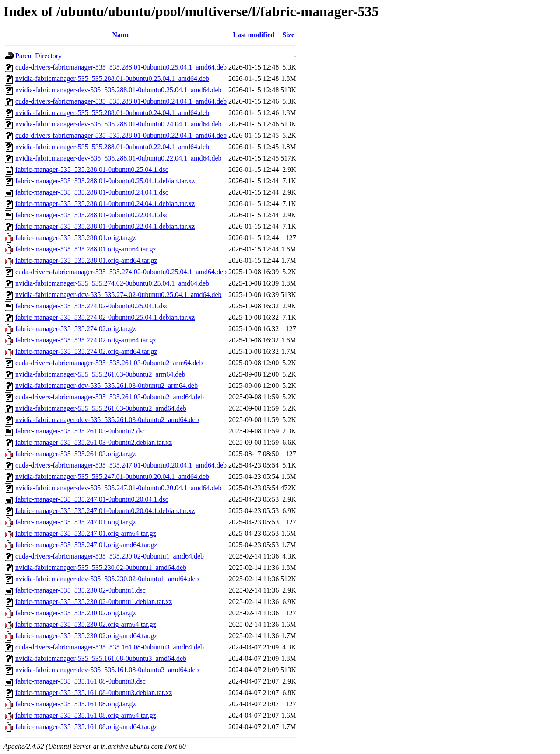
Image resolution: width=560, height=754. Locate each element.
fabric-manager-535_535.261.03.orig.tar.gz (76, 454)
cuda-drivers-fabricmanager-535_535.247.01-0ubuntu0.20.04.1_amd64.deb (121, 465)
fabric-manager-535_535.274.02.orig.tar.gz (76, 329)
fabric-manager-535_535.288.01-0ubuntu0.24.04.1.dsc (92, 192)
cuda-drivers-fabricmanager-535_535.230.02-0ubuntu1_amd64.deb (110, 556)
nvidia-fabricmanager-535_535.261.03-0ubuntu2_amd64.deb (101, 408)
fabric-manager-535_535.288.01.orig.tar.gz (76, 238)
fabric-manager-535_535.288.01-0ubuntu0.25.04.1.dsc (92, 169)
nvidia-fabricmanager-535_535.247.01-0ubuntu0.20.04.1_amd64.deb (112, 476)
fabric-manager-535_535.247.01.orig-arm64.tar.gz (86, 533)
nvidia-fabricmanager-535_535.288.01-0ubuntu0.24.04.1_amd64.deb (112, 113)
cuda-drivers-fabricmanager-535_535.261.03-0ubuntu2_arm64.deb (109, 363)
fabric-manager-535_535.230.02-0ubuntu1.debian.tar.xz (94, 602)
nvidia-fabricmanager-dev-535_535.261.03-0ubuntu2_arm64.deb (107, 386)
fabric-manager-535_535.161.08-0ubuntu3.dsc (80, 681)
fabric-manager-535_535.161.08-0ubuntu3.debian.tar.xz (94, 693)
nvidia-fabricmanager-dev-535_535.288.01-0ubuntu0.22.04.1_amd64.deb (119, 158)
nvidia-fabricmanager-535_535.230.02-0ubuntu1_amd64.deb (101, 567)
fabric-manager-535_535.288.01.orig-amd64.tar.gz (86, 260)
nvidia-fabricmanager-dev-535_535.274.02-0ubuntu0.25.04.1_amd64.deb (119, 295)
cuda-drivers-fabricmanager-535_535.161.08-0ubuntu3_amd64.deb (110, 647)
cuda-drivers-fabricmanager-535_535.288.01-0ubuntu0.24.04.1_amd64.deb (121, 101)
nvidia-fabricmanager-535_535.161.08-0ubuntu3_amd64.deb (101, 658)
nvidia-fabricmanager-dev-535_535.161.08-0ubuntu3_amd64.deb (107, 670)
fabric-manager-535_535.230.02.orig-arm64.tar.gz (86, 624)
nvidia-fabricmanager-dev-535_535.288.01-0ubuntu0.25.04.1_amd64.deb (119, 90)
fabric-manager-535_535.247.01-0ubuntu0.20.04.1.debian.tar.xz (105, 511)
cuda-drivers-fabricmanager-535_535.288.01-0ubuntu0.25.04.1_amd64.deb (121, 67)
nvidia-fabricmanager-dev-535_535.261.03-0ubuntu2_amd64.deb (107, 420)
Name (121, 35)
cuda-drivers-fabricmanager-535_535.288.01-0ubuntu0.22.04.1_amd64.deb (121, 135)
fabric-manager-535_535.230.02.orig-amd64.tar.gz (86, 636)
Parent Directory (38, 56)
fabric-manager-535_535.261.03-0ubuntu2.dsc (80, 431)
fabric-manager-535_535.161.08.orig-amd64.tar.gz (86, 727)
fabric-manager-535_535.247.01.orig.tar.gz (76, 522)
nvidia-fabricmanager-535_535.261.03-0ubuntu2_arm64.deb (100, 374)
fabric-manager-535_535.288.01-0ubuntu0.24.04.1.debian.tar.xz (105, 204)
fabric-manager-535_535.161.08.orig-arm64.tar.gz (86, 715)
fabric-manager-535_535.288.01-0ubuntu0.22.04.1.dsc (92, 215)
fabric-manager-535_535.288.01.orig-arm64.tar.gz (86, 249)
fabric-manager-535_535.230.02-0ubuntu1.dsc (80, 590)
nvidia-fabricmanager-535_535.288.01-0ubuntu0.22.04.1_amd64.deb (112, 147)
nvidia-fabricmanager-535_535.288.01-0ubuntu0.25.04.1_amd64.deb (112, 79)
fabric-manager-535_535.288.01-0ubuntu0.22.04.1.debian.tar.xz (105, 226)
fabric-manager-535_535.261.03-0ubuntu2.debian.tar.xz (94, 442)
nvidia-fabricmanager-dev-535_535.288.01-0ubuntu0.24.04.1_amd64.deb (119, 124)
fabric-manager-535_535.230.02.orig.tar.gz (76, 613)
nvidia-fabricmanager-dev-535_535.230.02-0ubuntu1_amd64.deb (107, 579)
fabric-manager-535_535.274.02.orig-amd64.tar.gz (86, 351)
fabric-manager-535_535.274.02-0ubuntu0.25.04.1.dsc (92, 306)
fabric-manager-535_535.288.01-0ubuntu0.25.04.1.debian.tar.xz (105, 181)
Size (288, 35)
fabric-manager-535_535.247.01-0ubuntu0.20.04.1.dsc (92, 499)
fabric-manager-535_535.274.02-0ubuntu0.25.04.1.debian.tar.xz (105, 317)
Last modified (254, 35)
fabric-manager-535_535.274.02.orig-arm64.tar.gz (86, 340)
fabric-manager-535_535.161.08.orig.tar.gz (76, 704)
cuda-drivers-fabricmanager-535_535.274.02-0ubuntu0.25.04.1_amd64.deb (121, 272)
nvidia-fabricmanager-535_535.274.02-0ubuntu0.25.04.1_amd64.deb (112, 283)
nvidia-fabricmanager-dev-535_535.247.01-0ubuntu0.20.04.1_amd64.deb (119, 488)
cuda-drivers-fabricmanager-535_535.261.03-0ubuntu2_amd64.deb (110, 397)
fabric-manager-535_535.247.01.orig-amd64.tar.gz (86, 545)
